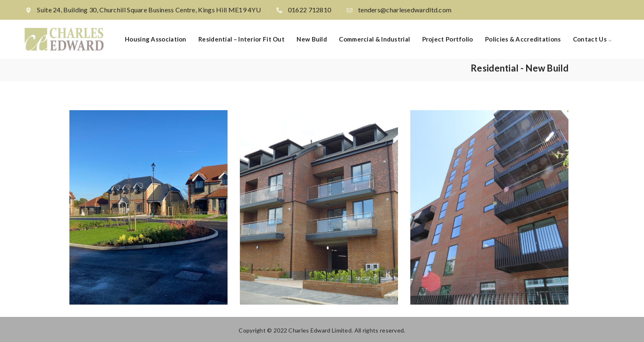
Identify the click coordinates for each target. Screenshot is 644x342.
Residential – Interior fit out (241, 39)
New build (312, 39)
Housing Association (156, 39)
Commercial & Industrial (374, 39)
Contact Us (590, 39)
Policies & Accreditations (523, 39)
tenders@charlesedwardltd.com (405, 10)
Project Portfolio (448, 39)
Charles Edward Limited (320, 330)
